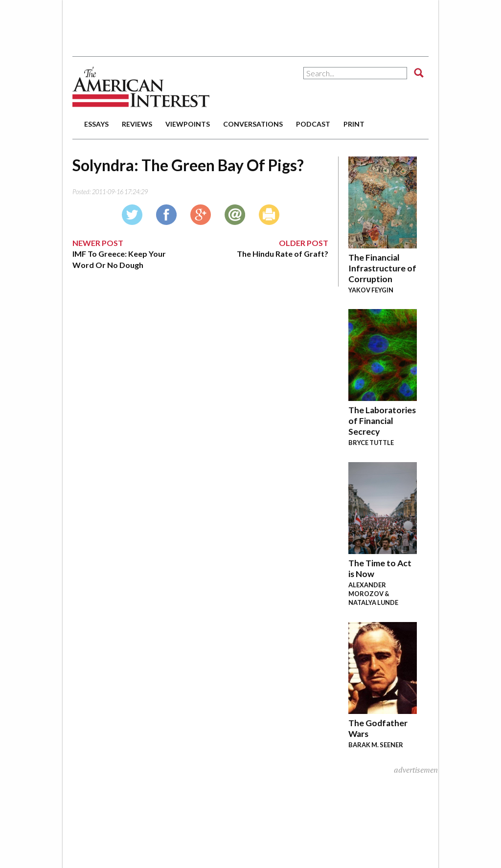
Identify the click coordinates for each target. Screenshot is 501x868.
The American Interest (141, 87)
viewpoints (188, 124)
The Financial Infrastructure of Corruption (382, 268)
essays (96, 124)
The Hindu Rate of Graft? (283, 254)
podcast (313, 124)
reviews (137, 124)
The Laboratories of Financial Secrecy (382, 421)
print (354, 124)
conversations (253, 124)
